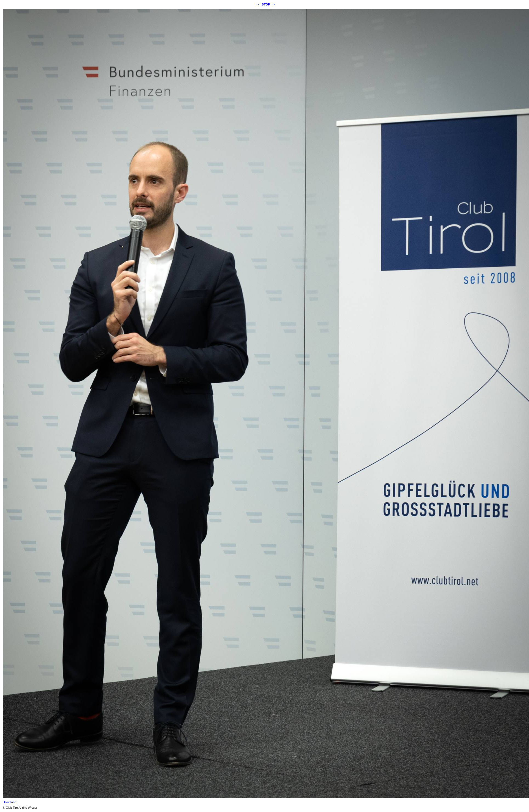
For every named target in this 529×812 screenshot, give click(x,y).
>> (273, 4)
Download (9, 802)
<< (258, 4)
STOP (266, 4)
